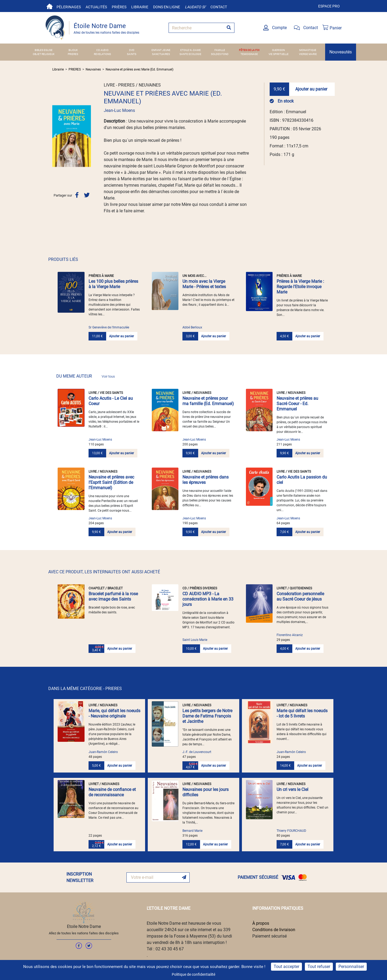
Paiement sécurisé (270, 936)
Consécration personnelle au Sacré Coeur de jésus (300, 596)
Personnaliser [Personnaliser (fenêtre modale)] (351, 967)
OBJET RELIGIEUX (44, 54)
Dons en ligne (167, 7)
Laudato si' (195, 7)
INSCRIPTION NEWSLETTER (80, 877)
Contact (219, 7)
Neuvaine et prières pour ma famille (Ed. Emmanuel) (208, 401)
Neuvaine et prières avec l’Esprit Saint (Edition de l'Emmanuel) (111, 482)
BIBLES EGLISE (44, 50)
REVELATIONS (102, 54)
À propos (261, 923)
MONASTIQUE (308, 50)
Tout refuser (319, 967)
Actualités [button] (96, 7)
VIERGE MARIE (308, 54)
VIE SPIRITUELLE (279, 54)
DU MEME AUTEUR (86, 376)
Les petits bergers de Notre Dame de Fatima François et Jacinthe (207, 716)
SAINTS (132, 54)
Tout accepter (286, 967)
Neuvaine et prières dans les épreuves (206, 480)
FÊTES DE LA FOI (249, 50)
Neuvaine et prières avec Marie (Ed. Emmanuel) (139, 69)
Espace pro (329, 6)
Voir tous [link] (108, 376)
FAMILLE (220, 50)
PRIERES (73, 54)
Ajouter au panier (311, 89)
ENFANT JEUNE (161, 50)
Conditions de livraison (274, 930)
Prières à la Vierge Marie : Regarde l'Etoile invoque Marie (300, 287)
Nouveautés (341, 52)
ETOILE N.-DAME (191, 50)
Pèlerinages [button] (69, 7)
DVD (132, 50)
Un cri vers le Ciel (292, 789)
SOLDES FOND (220, 54)
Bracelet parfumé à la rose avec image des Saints (113, 596)
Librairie (140, 7)
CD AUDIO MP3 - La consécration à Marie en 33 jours (208, 599)
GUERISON (278, 50)
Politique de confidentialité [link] (193, 974)
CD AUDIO (102, 50)
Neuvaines (93, 69)
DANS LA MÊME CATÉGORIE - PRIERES (85, 689)
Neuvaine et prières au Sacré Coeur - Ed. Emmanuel (297, 404)
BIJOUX (73, 50)
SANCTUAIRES (161, 54)
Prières (119, 7)
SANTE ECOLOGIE (190, 54)
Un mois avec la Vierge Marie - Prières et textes (204, 284)
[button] (55, 136)
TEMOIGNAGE (249, 54)
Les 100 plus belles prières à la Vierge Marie (113, 284)
